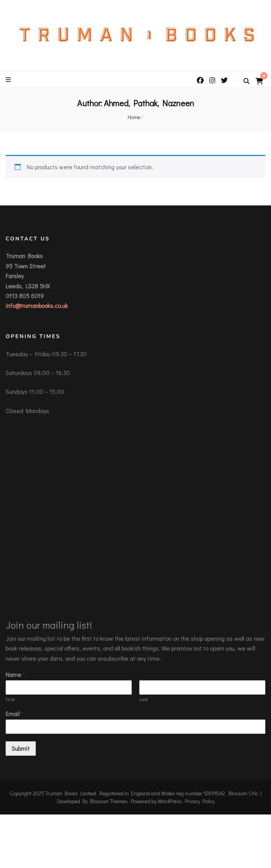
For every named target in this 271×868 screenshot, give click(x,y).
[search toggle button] (247, 81)
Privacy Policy (200, 801)
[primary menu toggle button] (9, 80)
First (10, 699)
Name (15, 675)
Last (144, 699)
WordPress (170, 801)
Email (14, 714)
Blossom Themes (109, 801)
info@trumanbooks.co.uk (37, 305)
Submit (21, 748)
